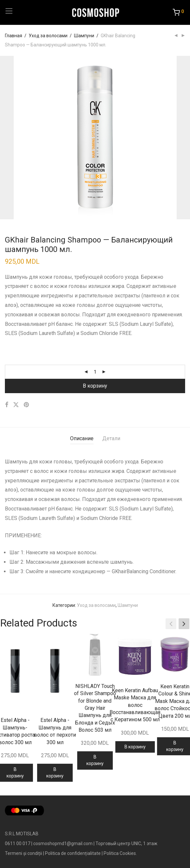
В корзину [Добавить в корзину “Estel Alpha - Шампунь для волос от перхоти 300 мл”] (55, 773)
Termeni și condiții (23, 853)
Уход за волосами (48, 36)
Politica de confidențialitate (73, 853)
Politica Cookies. (120, 853)
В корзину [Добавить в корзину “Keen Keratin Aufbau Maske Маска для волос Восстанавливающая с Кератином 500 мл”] (135, 747)
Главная (14, 36)
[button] (184, 624)
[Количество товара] (95, 372)
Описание (82, 438)
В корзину (95, 386)
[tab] (82, 439)
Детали (111, 438)
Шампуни (84, 36)
